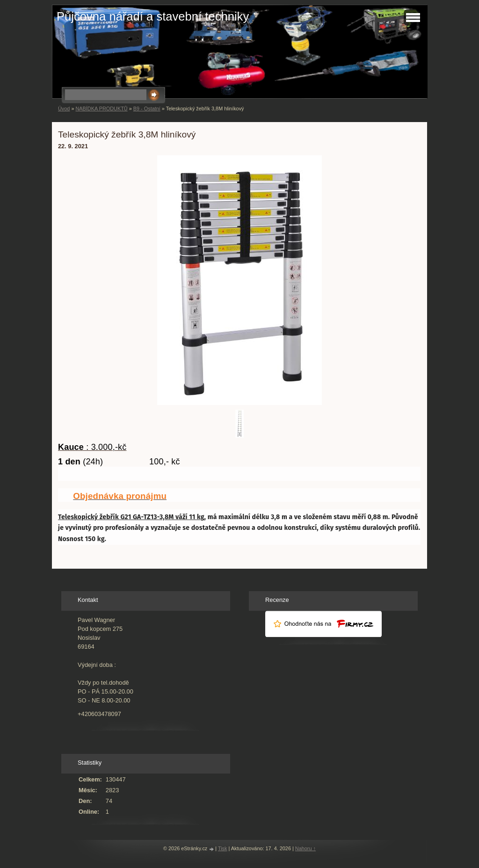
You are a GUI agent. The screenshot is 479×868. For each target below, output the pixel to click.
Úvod (64, 108)
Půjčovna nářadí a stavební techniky (153, 16)
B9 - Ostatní (147, 108)
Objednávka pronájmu (120, 496)
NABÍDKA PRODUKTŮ (101, 108)
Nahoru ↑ (305, 848)
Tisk (223, 848)
